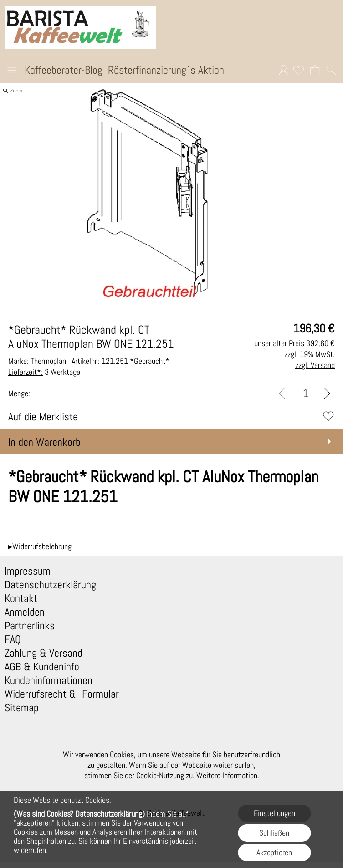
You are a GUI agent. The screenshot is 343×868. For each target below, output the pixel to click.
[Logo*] (80, 10)
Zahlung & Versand (44, 653)
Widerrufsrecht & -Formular (62, 694)
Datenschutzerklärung (50, 585)
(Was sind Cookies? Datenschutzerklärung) (79, 814)
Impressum (28, 571)
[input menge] (305, 393)
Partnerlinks (30, 626)
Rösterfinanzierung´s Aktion (166, 70)
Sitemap (22, 708)
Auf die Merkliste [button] (43, 416)
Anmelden (283, 70)
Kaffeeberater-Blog (64, 70)
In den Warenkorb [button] (44, 442)
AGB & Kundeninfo (42, 667)
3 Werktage (44, 372)
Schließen (274, 833)
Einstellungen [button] (274, 813)
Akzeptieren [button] (274, 852)
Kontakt (21, 598)
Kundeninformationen (49, 680)
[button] (12, 71)
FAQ (13, 639)
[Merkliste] (298, 70)
